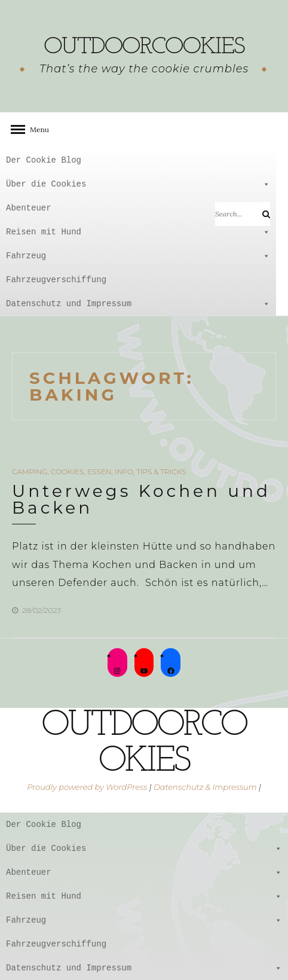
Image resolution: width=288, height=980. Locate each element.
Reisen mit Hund (138, 232)
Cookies (68, 471)
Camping (30, 471)
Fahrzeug (138, 256)
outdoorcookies (144, 47)
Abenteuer (138, 208)
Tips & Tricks (161, 471)
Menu (36, 129)
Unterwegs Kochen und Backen (141, 499)
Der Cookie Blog (44, 160)
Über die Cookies (138, 184)
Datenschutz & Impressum (205, 787)
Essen (99, 471)
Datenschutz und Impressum (138, 304)
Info (124, 471)
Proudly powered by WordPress (87, 787)
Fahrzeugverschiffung (56, 280)
